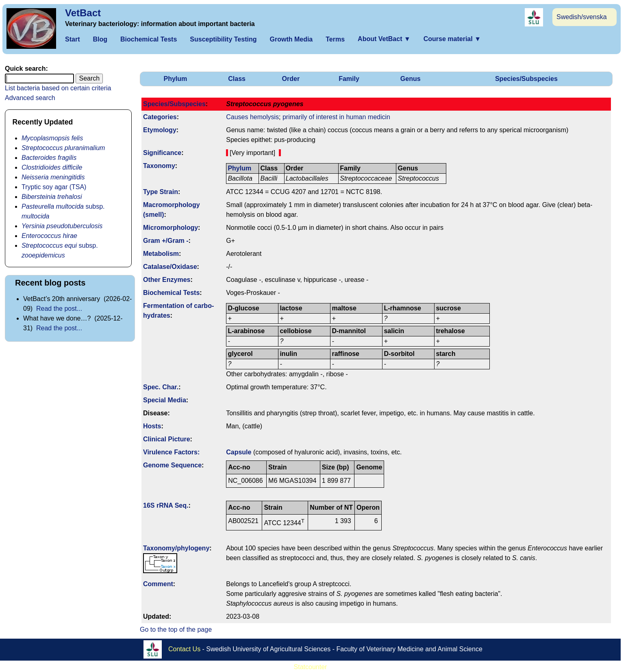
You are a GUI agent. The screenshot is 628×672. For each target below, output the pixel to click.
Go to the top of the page (176, 629)
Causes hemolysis (252, 117)
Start (72, 39)
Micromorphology (171, 228)
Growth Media (291, 39)
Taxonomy (159, 166)
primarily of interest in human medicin (336, 117)
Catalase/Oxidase (170, 267)
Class (237, 79)
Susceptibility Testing (223, 39)
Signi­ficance (162, 153)
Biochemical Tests (149, 39)
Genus (411, 79)
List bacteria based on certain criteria (58, 88)
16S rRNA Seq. (166, 505)
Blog (100, 39)
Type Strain (161, 192)
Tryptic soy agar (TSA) (54, 187)
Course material (452, 39)
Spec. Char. (161, 387)
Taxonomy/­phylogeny (176, 548)
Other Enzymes (167, 280)
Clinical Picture (167, 439)
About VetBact (384, 39)
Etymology (160, 130)
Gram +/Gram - (166, 241)
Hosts (152, 426)
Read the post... (59, 309)
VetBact (83, 13)
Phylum (176, 79)
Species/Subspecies (526, 79)
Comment (158, 584)
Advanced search (30, 98)
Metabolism (161, 254)
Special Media (165, 400)
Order (291, 79)
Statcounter (311, 667)
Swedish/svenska (582, 17)
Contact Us (184, 649)
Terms (335, 39)
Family (349, 79)
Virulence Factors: (171, 452)
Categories (160, 117)
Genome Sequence (172, 465)
